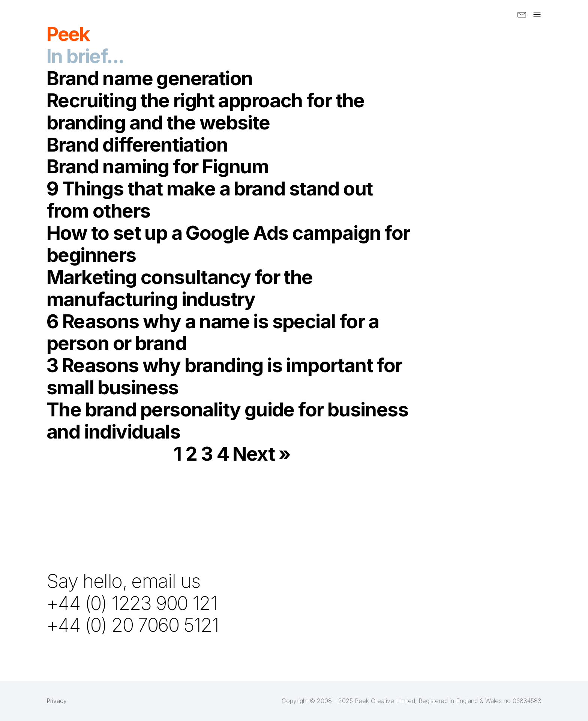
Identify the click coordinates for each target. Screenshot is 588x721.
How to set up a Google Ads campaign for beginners (228, 244)
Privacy (57, 701)
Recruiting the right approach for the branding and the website (205, 111)
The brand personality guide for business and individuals (227, 420)
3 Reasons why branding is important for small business (224, 376)
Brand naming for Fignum (157, 166)
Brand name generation (149, 78)
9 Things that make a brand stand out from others (209, 199)
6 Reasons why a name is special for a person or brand (213, 332)
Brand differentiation (137, 144)
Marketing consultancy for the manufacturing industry (180, 288)
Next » (261, 454)
